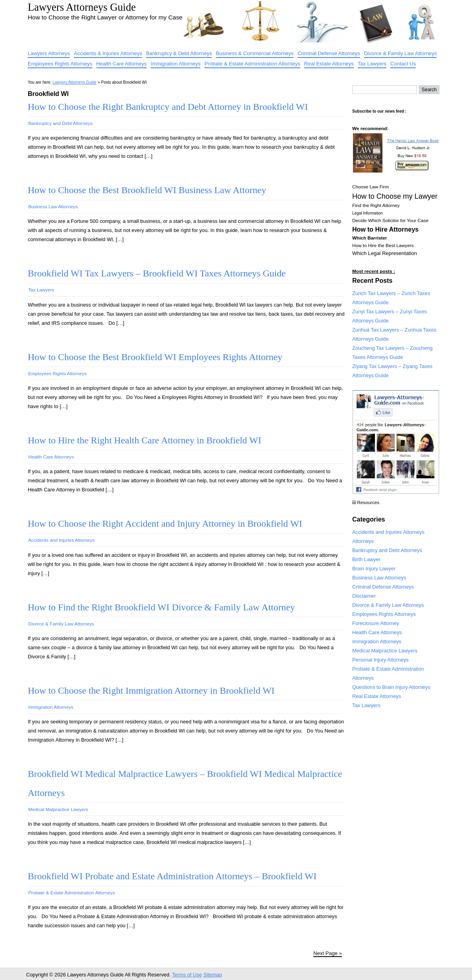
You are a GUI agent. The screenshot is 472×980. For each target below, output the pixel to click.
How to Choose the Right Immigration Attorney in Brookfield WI (151, 690)
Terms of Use (187, 975)
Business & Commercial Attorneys (255, 53)
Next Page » (328, 953)
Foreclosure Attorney (376, 623)
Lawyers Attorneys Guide (82, 7)
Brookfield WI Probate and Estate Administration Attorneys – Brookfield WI (172, 876)
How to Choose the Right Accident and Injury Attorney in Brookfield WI (165, 524)
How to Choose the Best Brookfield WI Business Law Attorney (147, 190)
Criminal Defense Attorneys (329, 53)
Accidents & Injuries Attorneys (108, 53)
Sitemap (213, 975)
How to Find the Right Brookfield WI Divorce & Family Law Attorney (161, 607)
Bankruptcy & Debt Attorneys (179, 53)
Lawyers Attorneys (49, 53)
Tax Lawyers (372, 64)
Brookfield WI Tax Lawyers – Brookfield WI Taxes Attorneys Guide (157, 273)
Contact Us (403, 64)
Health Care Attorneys (122, 64)
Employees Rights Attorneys (60, 64)
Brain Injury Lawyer (374, 569)
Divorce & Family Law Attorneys (401, 53)
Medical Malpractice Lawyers (58, 809)
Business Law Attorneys (53, 206)
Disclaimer (364, 596)
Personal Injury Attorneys (380, 660)
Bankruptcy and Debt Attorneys (60, 123)
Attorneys (363, 541)
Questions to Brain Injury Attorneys (391, 687)
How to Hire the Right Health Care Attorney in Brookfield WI (145, 440)
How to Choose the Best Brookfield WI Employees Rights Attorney (155, 357)
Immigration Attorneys (176, 64)
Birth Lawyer (366, 559)
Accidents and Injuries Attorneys (61, 540)
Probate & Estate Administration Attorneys (252, 64)
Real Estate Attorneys (329, 64)
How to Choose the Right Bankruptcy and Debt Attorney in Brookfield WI (168, 107)
